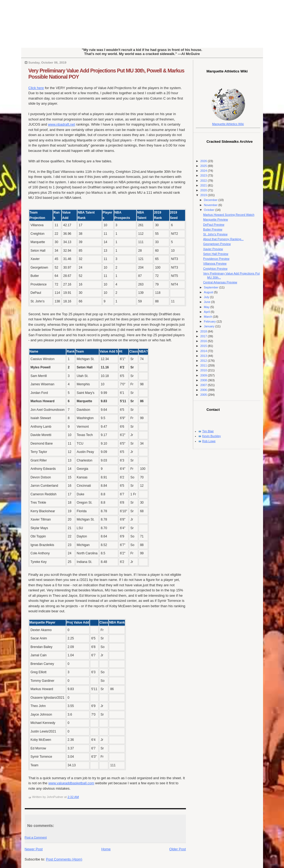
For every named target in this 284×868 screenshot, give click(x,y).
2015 (204, 346)
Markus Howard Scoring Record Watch (229, 215)
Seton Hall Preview (216, 254)
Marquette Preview (215, 219)
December (211, 200)
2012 (204, 361)
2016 (204, 341)
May (207, 307)
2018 (204, 331)
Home (106, 849)
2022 (204, 181)
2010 (204, 370)
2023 (204, 175)
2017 (204, 336)
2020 (204, 190)
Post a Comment (36, 837)
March (208, 317)
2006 (204, 390)
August (209, 292)
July (207, 297)
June (208, 302)
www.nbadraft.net (61, 124)
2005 (204, 395)
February (210, 321)
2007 (204, 385)
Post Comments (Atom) (64, 859)
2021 (204, 185)
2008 (204, 380)
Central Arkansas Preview (220, 282)
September (212, 287)
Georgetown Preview (217, 244)
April (207, 312)
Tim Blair (208, 431)
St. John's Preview (215, 234)
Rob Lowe (209, 441)
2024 (204, 171)
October (210, 210)
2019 (204, 195)
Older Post (177, 849)
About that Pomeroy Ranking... (223, 239)
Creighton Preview (215, 269)
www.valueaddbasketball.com (71, 783)
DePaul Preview (214, 225)
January (210, 326)
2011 (204, 365)
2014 (204, 351)
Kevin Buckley (212, 436)
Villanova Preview (215, 263)
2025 (204, 166)
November (211, 205)
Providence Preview (216, 259)
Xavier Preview (213, 249)
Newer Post (34, 849)
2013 (204, 356)
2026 (204, 161)
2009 (204, 375)
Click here (36, 88)
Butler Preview (213, 229)
